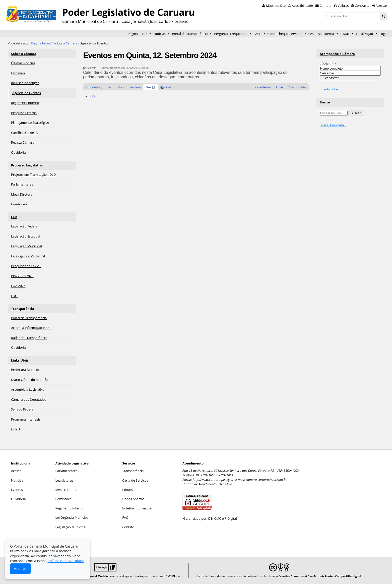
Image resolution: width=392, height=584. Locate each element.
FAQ (125, 517)
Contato (326, 6)
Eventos (17, 490)
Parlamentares (66, 471)
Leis (14, 217)
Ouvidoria (18, 499)
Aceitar (20, 569)
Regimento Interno (70, 508)
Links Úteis (20, 360)
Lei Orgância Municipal (72, 517)
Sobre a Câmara (65, 43)
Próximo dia (297, 87)
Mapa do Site (276, 6)
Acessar (381, 6)
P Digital (231, 518)
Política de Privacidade (66, 561)
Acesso (16, 471)
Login (383, 34)
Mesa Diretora (66, 490)
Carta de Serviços (135, 480)
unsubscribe (329, 89)
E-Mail (345, 34)
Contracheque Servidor (285, 34)
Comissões (63, 499)
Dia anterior (262, 87)
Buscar (325, 102)
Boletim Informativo (137, 508)
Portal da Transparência (190, 34)
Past (110, 87)
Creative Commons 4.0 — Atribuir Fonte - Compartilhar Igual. (320, 576)
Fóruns (127, 490)
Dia (148, 87)
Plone (176, 576)
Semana (135, 87)
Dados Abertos (133, 499)
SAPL (257, 34)
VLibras (343, 6)
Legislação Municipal (71, 527)
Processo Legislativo (27, 165)
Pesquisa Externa (321, 34)
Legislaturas (64, 480)
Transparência (23, 309)
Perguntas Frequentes (231, 34)
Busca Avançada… (333, 125)
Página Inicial (138, 34)
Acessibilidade (302, 6)
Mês (121, 87)
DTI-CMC (215, 518)
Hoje (280, 87)
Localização (364, 34)
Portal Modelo (98, 576)
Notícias (160, 34)
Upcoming (94, 87)
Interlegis (139, 576)
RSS (92, 96)
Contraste (362, 6)
